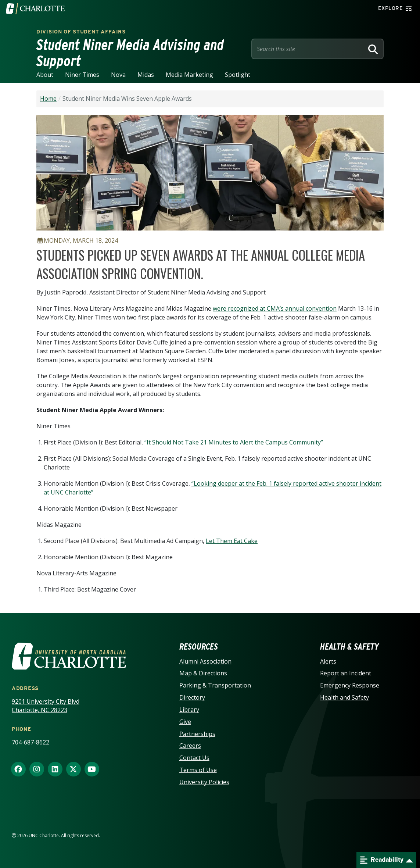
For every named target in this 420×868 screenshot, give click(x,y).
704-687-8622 (30, 742)
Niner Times (82, 75)
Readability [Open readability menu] (382, 860)
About (45, 75)
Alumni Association (205, 661)
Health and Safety (344, 697)
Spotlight (238, 75)
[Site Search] (309, 49)
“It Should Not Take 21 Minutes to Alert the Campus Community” (234, 442)
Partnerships (197, 734)
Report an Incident (346, 673)
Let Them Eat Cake (232, 541)
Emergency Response (350, 685)
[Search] (373, 49)
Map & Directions (203, 673)
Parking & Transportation (215, 685)
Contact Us (194, 758)
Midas (146, 75)
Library (189, 710)
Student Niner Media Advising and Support (130, 53)
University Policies (204, 782)
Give (185, 722)
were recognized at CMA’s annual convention (275, 308)
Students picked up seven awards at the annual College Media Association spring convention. (201, 264)
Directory (192, 697)
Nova (118, 75)
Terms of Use (198, 770)
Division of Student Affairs (81, 32)
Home (48, 99)
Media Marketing (189, 75)
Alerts (328, 661)
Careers (190, 746)
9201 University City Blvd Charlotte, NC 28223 (46, 706)
